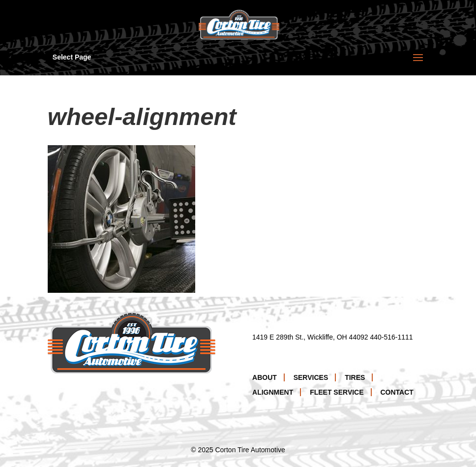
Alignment (273, 392)
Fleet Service (337, 392)
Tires (355, 377)
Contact (397, 392)
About (265, 377)
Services (311, 377)
